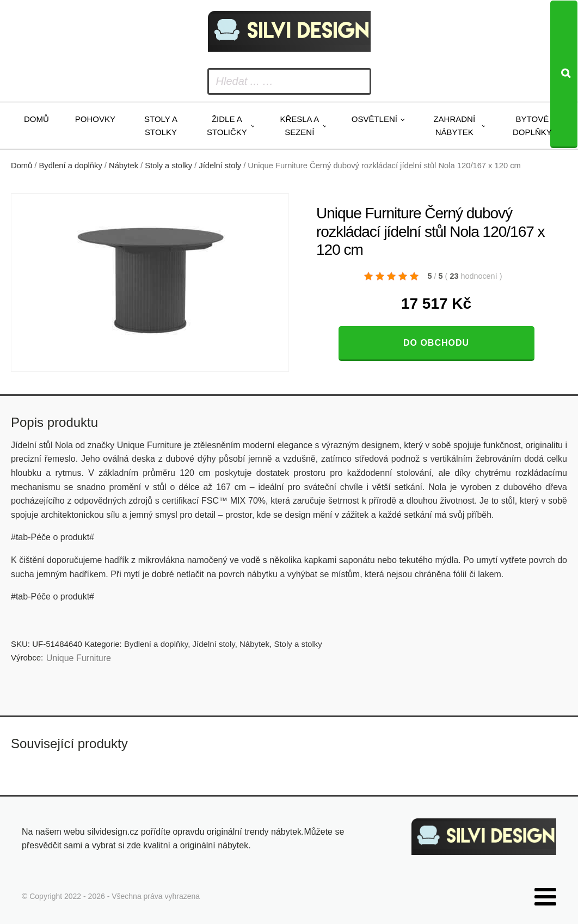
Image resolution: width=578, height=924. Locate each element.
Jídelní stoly (220, 166)
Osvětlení (374, 119)
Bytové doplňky (532, 126)
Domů (36, 119)
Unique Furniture (79, 658)
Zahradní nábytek (454, 126)
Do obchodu (436, 343)
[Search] (564, 74)
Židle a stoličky (227, 126)
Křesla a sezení (299, 126)
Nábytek (124, 166)
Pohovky (95, 119)
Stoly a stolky (161, 126)
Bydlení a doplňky (71, 166)
